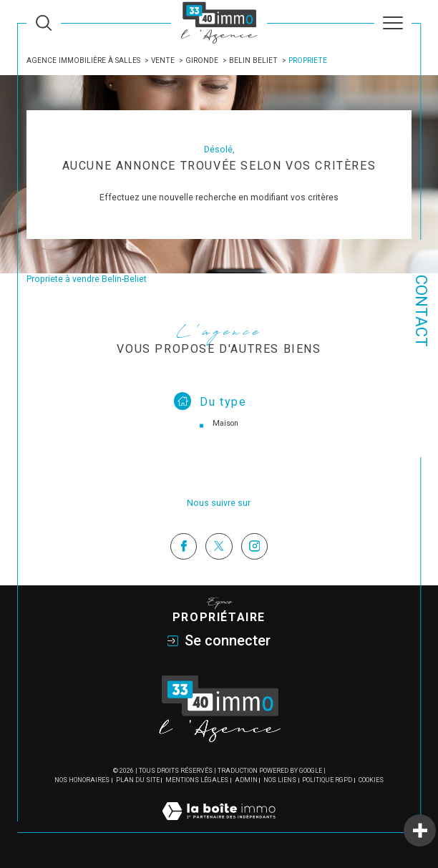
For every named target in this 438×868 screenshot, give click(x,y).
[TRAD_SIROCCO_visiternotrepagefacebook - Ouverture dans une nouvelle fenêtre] (184, 546)
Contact (421, 311)
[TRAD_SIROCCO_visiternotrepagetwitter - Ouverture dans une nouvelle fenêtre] (219, 546)
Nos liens (280, 780)
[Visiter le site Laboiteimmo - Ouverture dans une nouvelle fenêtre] (219, 826)
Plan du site (138, 780)
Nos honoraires (82, 780)
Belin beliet (253, 60)
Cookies (371, 780)
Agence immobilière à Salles (83, 60)
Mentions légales (197, 780)
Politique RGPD (327, 780)
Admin (246, 780)
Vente (163, 60)
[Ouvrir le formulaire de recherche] (44, 23)
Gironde (202, 60)
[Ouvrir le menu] (393, 23)
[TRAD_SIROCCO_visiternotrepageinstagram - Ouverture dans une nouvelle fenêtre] (254, 546)
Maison (225, 423)
